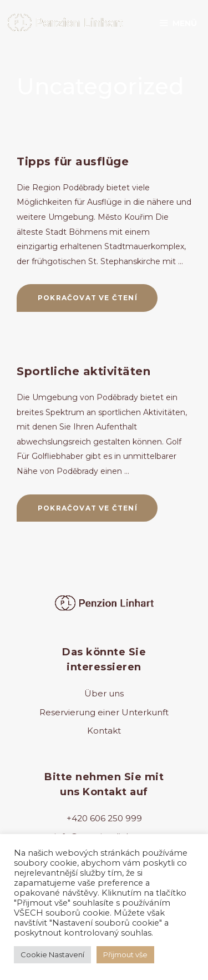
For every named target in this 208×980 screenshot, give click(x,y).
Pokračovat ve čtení (98, 302)
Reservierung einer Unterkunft (104, 712)
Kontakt (104, 731)
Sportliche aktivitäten (83, 371)
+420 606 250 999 (104, 818)
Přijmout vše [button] (125, 954)
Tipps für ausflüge (73, 161)
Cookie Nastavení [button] (52, 954)
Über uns (104, 693)
